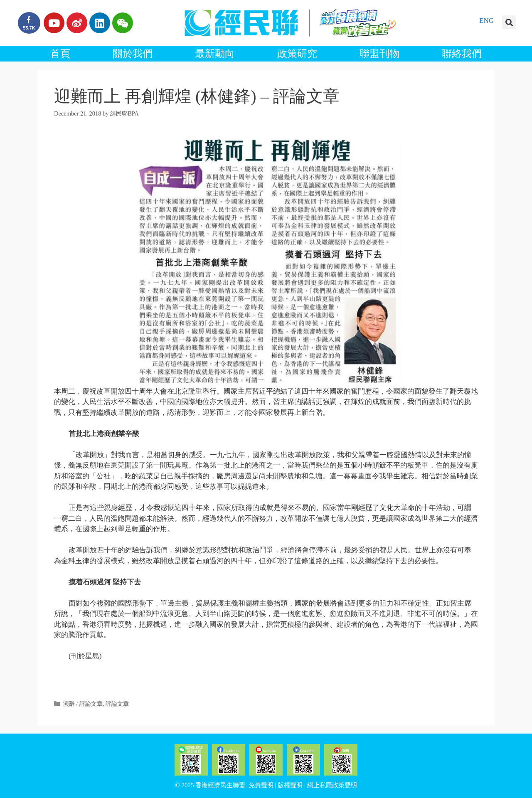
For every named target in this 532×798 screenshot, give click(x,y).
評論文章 (117, 704)
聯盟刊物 (379, 54)
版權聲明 (290, 785)
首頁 (60, 54)
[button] (509, 22)
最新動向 (215, 54)
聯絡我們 (462, 54)
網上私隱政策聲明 (332, 785)
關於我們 (133, 54)
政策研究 (297, 54)
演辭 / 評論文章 (83, 704)
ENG (486, 21)
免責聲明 (261, 785)
